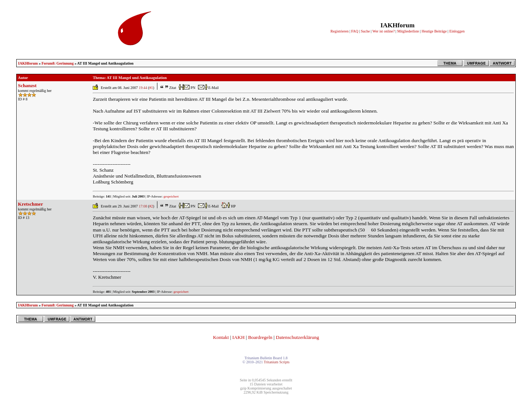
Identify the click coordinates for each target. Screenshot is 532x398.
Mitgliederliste (408, 31)
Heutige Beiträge (434, 31)
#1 (151, 88)
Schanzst (27, 85)
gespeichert (171, 196)
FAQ (354, 31)
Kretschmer (31, 204)
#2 (151, 206)
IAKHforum (28, 63)
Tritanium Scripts (277, 362)
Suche (365, 31)
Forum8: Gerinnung (57, 63)
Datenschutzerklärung (298, 337)
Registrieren (340, 31)
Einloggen (457, 31)
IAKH (238, 337)
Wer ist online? (383, 31)
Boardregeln (260, 337)
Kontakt (221, 337)
